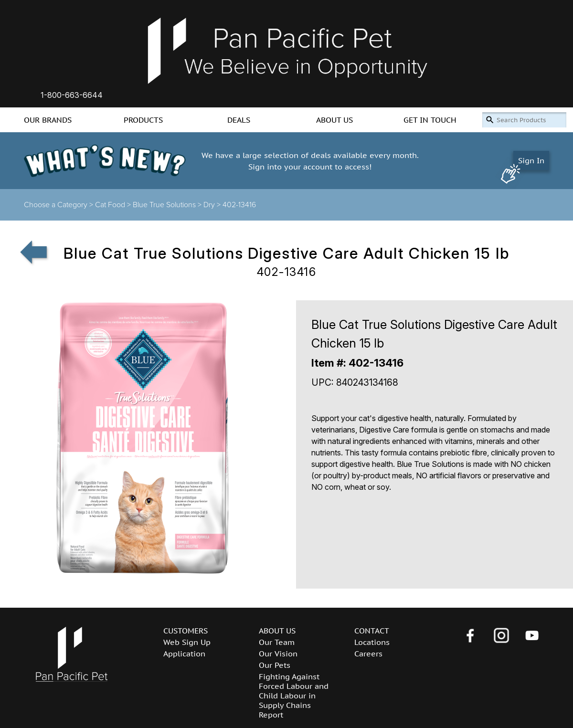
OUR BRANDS (48, 120)
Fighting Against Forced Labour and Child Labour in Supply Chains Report (294, 696)
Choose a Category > (59, 205)
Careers (368, 654)
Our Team (277, 642)
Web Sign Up (187, 642)
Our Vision (278, 654)
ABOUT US (334, 120)
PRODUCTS (143, 120)
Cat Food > (114, 205)
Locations (372, 642)
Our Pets (275, 665)
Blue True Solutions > (168, 205)
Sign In (531, 160)
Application (184, 654)
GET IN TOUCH (430, 120)
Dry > (213, 205)
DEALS (239, 120)
